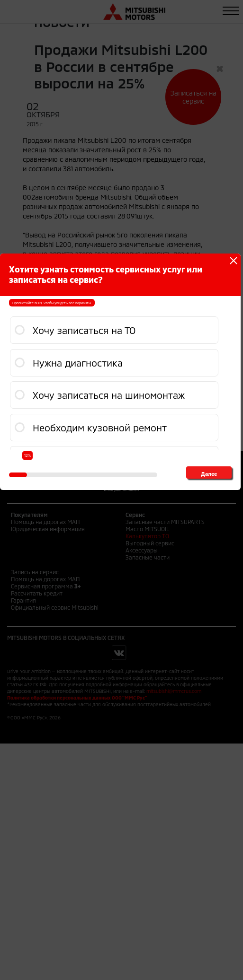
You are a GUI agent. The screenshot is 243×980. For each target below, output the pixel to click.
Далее (209, 474)
